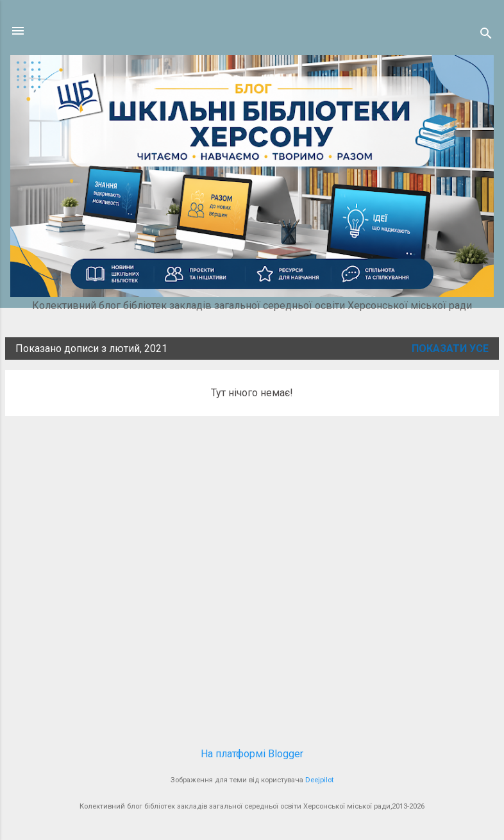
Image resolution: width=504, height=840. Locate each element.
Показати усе (450, 349)
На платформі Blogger (252, 754)
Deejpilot (319, 780)
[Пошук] (486, 35)
